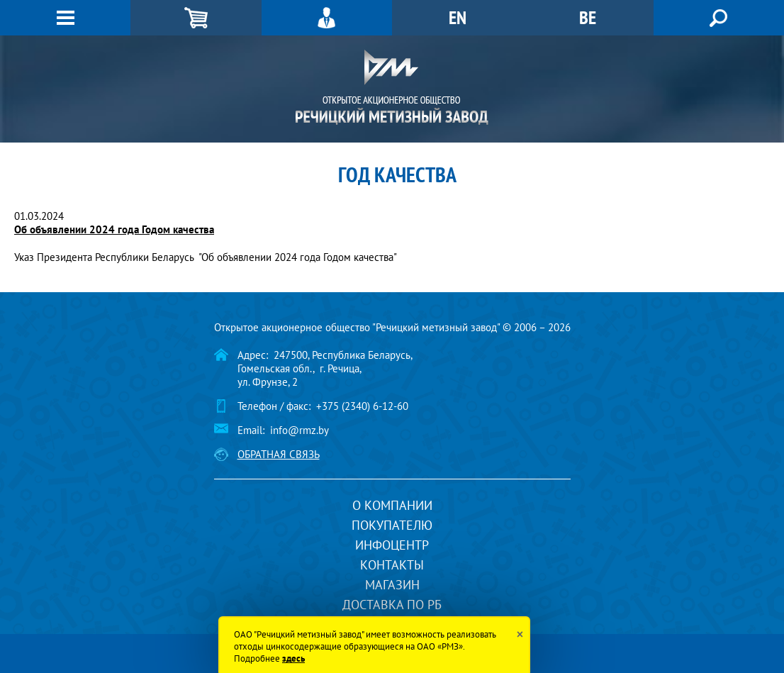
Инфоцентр (392, 545)
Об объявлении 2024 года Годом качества (114, 229)
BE (588, 17)
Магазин (392, 585)
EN (458, 17)
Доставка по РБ (392, 605)
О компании (392, 505)
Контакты (392, 565)
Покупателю (392, 525)
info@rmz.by (299, 430)
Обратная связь (279, 454)
